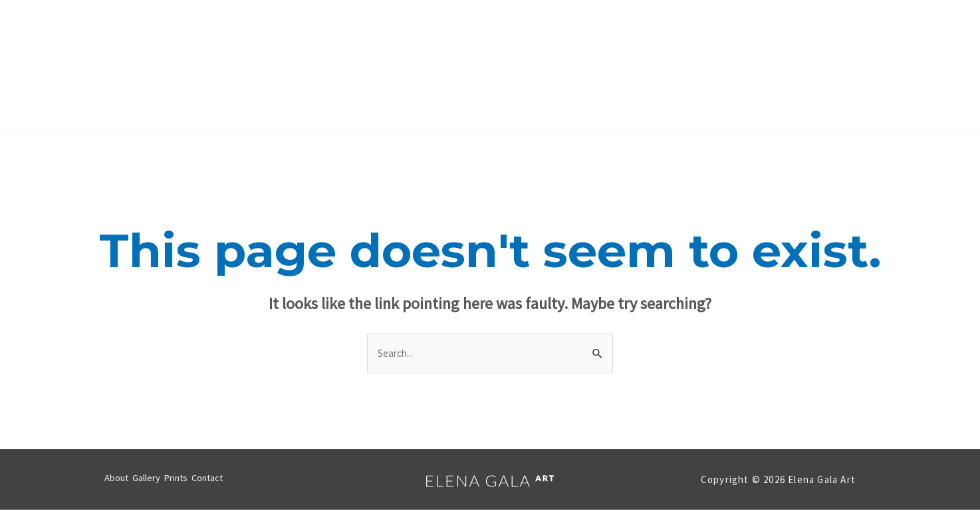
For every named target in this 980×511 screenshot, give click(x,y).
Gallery (453, 66)
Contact (582, 66)
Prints (516, 66)
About (391, 66)
